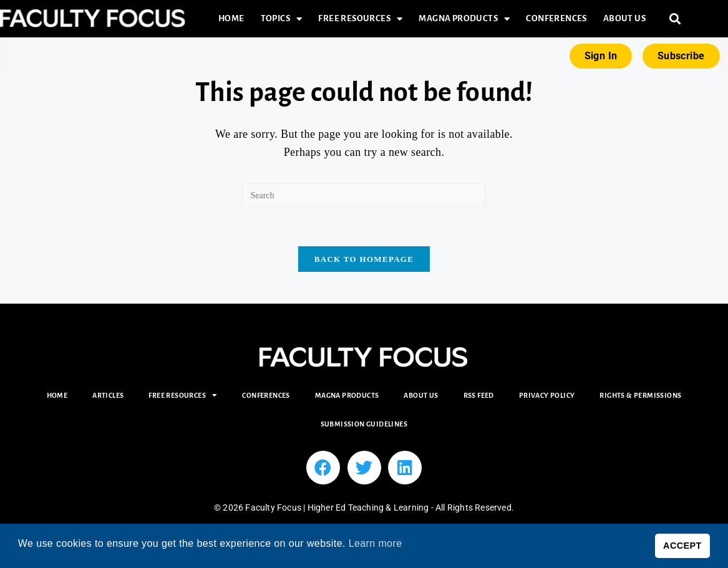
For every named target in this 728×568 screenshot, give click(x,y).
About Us (624, 18)
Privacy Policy (547, 395)
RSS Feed (479, 395)
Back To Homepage (364, 259)
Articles (108, 395)
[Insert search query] (364, 196)
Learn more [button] (376, 543)
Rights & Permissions (640, 395)
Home (231, 18)
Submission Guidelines (364, 424)
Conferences (556, 18)
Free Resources (360, 19)
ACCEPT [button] (682, 546)
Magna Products (464, 19)
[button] (675, 19)
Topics (282, 19)
